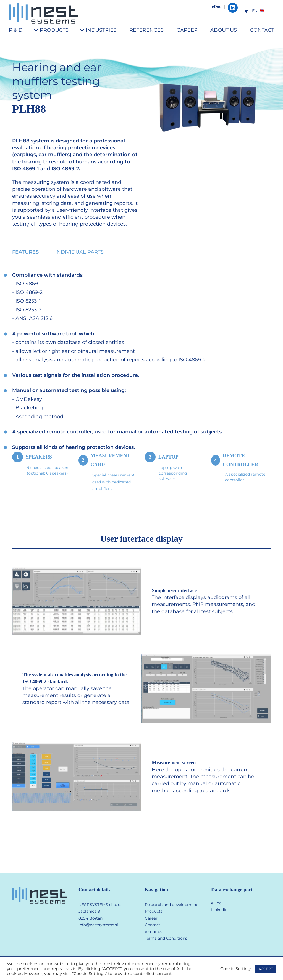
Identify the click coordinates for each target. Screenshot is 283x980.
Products (154, 911)
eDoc (216, 6)
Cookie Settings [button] (236, 969)
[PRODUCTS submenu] (38, 30)
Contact (153, 925)
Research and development (171, 905)
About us (154, 932)
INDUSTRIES (101, 30)
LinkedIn (219, 910)
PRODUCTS (54, 30)
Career (151, 918)
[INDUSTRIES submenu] (84, 30)
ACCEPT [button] (266, 969)
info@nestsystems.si (98, 925)
